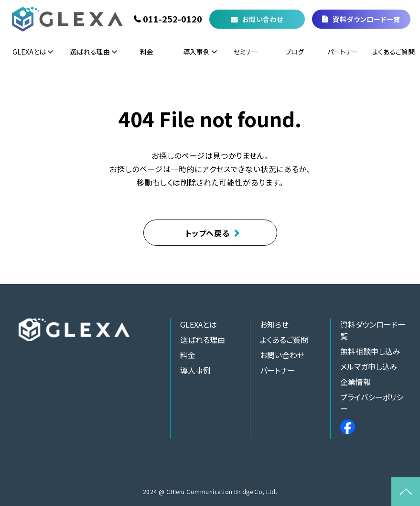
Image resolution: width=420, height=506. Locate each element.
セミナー (246, 52)
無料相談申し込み (370, 351)
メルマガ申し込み (369, 366)
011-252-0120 (172, 19)
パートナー (343, 52)
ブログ (295, 52)
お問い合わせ (263, 19)
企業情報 (355, 382)
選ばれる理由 (90, 52)
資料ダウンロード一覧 (366, 19)
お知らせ (274, 324)
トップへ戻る (208, 233)
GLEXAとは (29, 52)
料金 (147, 52)
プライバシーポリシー (372, 403)
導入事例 (196, 52)
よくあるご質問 (393, 52)
